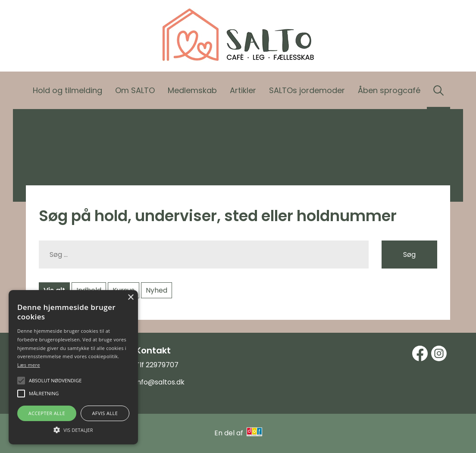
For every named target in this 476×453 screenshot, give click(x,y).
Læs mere (29, 365)
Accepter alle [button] (47, 413)
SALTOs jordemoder (307, 90)
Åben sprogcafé (389, 90)
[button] (73, 429)
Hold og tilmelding (67, 90)
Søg (409, 255)
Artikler (243, 90)
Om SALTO (135, 90)
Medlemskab (192, 90)
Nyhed (157, 290)
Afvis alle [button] (105, 413)
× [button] (130, 298)
